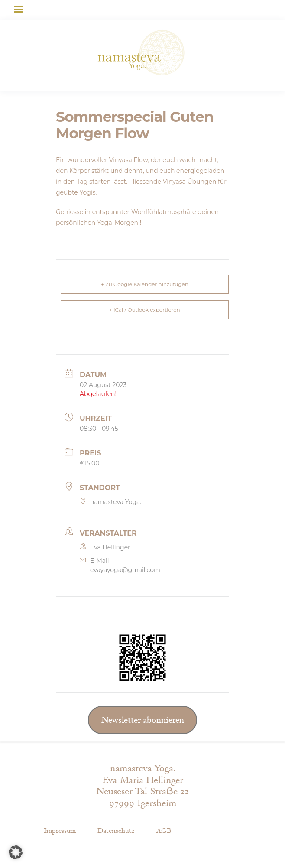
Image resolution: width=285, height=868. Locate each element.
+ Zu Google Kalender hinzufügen (145, 284)
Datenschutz (116, 831)
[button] (16, 852)
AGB (164, 831)
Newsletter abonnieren (143, 720)
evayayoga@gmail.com (125, 570)
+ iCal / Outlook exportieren (144, 310)
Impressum (60, 831)
